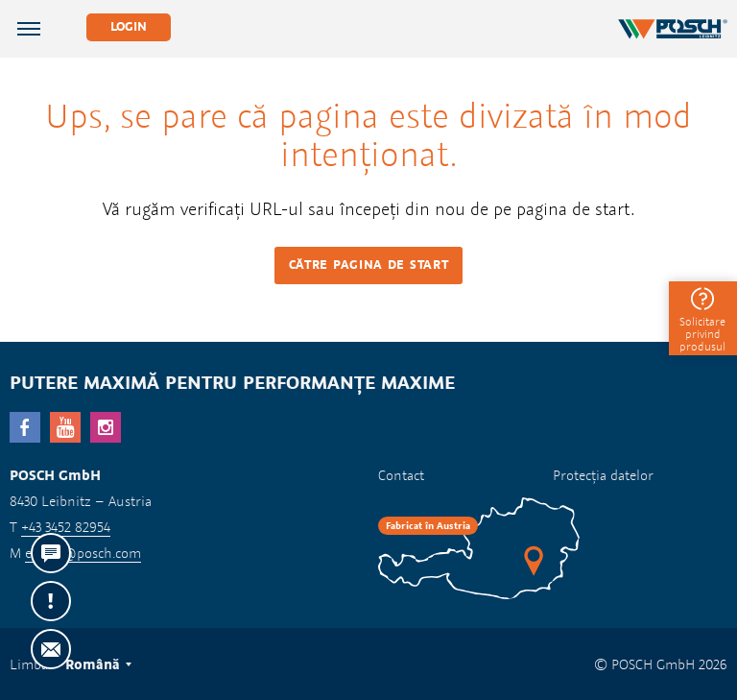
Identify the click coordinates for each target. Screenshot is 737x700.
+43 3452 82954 (66, 527)
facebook (25, 427)
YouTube (65, 427)
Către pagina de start (369, 265)
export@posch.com (83, 553)
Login (129, 26)
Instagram (106, 427)
